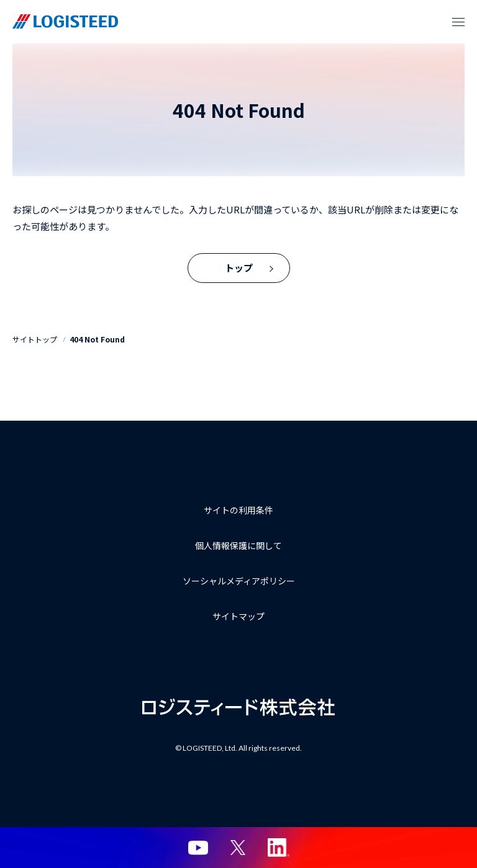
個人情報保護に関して (238, 545)
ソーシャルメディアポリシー (239, 581)
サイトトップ (35, 339)
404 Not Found (97, 339)
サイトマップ (238, 616)
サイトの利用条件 (238, 510)
